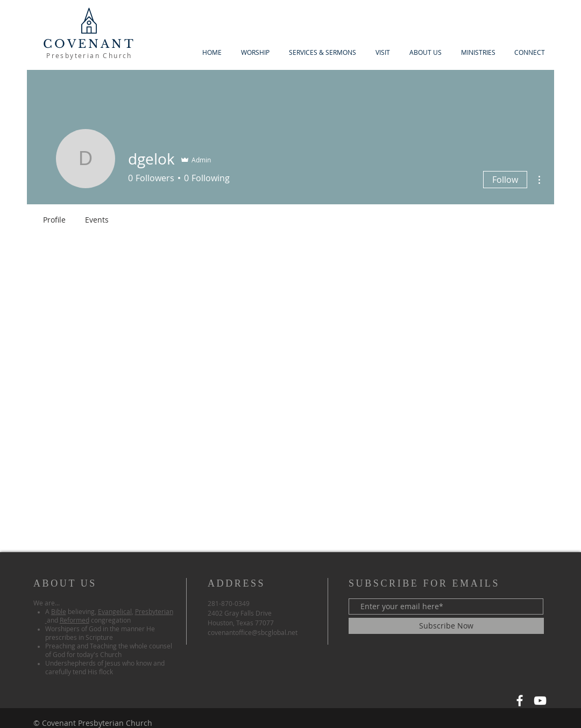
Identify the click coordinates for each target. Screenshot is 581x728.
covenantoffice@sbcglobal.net (253, 632)
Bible (59, 611)
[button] (426, 52)
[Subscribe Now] (446, 626)
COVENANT (89, 44)
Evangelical (115, 611)
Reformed (75, 620)
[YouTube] (540, 701)
